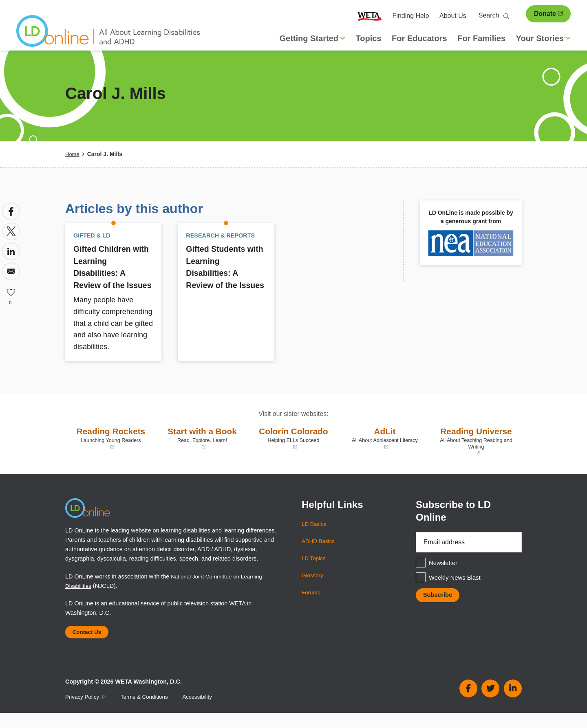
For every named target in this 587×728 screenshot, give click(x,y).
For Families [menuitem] (481, 38)
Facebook (468, 703)
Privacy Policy (87, 711)
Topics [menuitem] (369, 38)
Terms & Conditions (149, 711)
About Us (453, 16)
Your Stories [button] (543, 38)
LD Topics (314, 570)
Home (73, 154)
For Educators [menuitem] (419, 38)
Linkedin (513, 703)
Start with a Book (202, 450)
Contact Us (89, 645)
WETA (370, 16)
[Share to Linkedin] (11, 251)
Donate (548, 14)
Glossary (313, 587)
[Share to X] (11, 231)
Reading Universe (476, 453)
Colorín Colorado (293, 450)
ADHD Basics (319, 553)
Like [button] (11, 291)
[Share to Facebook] (11, 211)
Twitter (490, 703)
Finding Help (411, 16)
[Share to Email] (11, 271)
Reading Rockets (111, 450)
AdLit (385, 450)
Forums (312, 604)
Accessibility (205, 711)
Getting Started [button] (312, 38)
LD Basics (315, 536)
